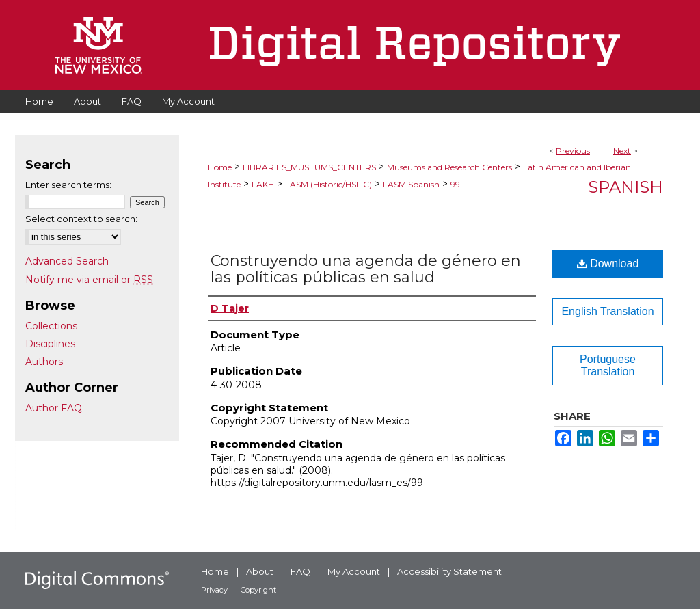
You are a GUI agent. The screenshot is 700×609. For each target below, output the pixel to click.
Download (608, 263)
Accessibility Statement (449, 571)
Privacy (214, 590)
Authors (44, 362)
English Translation (607, 311)
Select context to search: (81, 219)
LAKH (263, 184)
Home (220, 167)
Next (622, 151)
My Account (354, 571)
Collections (51, 326)
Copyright (258, 590)
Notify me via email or (89, 280)
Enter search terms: (68, 185)
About (260, 571)
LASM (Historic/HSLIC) (328, 184)
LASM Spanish (411, 184)
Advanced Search (67, 261)
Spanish (625, 187)
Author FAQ (54, 408)
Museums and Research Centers (449, 167)
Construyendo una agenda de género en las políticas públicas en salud (366, 269)
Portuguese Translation (608, 365)
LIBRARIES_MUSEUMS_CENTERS (309, 167)
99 (455, 184)
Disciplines (50, 344)
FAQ (300, 571)
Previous (573, 151)
